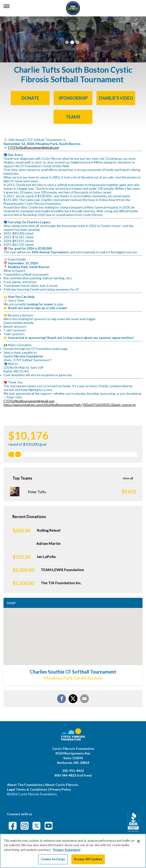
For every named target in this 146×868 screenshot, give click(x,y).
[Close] (139, 841)
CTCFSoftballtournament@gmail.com (33, 148)
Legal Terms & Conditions (27, 789)
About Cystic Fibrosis (62, 785)
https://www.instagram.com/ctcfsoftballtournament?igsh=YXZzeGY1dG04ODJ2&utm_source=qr (70, 405)
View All (128, 478)
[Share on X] (73, 699)
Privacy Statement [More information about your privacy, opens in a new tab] (67, 850)
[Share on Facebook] (62, 699)
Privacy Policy (60, 789)
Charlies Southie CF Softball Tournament (73, 672)
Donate (30, 98)
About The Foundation (25, 785)
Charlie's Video (116, 98)
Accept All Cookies (88, 859)
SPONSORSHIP (73, 98)
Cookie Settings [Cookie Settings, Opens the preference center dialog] (53, 859)
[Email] (84, 699)
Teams (73, 117)
